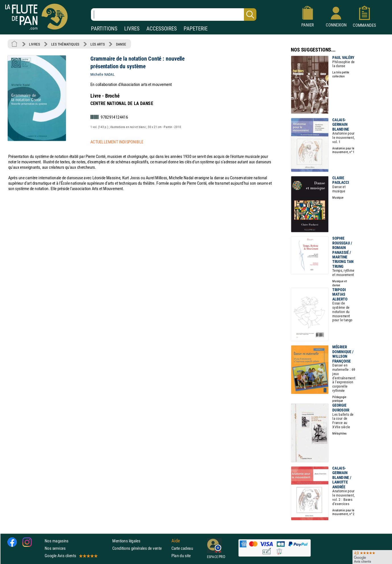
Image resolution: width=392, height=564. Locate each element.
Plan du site (181, 556)
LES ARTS (98, 44)
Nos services (55, 548)
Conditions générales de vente (141, 548)
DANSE (121, 44)
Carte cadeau (182, 548)
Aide (176, 541)
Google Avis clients (71, 556)
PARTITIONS (104, 29)
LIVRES (132, 29)
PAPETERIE (196, 29)
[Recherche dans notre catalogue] (174, 15)
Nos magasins (57, 541)
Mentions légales (126, 541)
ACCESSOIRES (162, 29)
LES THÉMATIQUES (65, 44)
